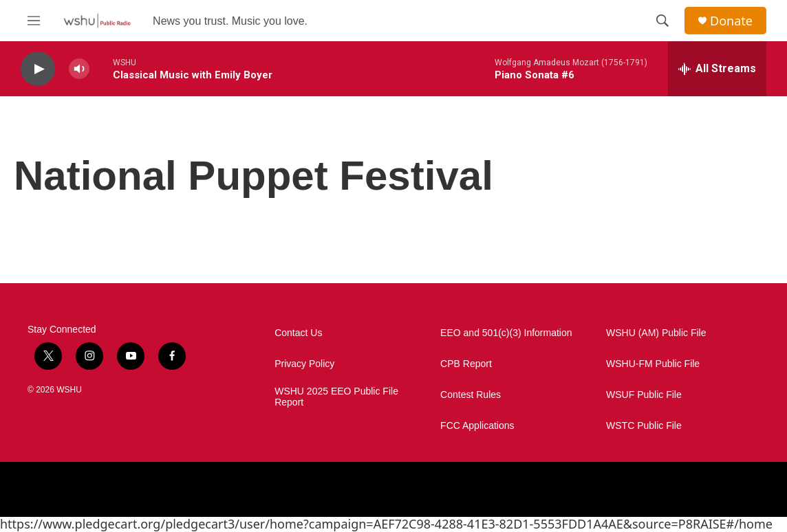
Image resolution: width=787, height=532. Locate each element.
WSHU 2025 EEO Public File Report (336, 397)
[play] (38, 69)
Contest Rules (471, 395)
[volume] (79, 69)
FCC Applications (477, 426)
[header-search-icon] (662, 21)
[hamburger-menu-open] (34, 21)
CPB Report (466, 364)
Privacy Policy (304, 364)
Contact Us (298, 333)
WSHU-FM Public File (653, 364)
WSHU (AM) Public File (656, 333)
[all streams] (717, 69)
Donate (731, 21)
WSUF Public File (644, 395)
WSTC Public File (644, 426)
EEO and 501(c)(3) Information (506, 333)
